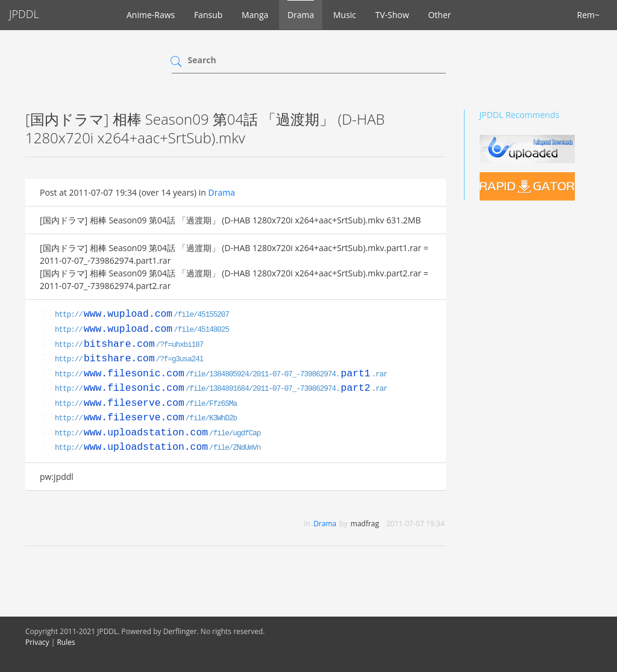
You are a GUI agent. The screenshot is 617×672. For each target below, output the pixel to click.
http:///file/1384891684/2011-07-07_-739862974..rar (221, 389)
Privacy (37, 642)
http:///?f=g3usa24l (129, 359)
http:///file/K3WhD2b (146, 418)
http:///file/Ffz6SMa (146, 404)
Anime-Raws (151, 15)
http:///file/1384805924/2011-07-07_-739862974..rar (221, 375)
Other (439, 15)
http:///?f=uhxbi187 (129, 345)
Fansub (208, 15)
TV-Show (392, 15)
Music (345, 15)
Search (202, 60)
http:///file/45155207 (142, 315)
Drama (301, 15)
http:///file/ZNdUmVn (158, 448)
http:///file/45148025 (142, 330)
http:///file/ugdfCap (158, 434)
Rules (66, 642)
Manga (255, 15)
